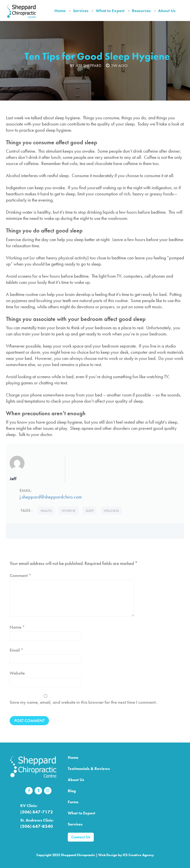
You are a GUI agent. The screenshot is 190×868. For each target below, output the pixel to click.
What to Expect (110, 11)
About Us (167, 11)
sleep (90, 511)
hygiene (69, 511)
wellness (111, 511)
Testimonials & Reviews (89, 769)
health (46, 511)
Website (17, 673)
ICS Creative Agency (138, 855)
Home (60, 11)
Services (81, 11)
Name (17, 627)
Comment (20, 575)
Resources (141, 11)
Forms (73, 802)
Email (16, 650)
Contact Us (81, 837)
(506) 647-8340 (37, 826)
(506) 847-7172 (37, 812)
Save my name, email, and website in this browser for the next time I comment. (83, 702)
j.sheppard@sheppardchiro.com (51, 497)
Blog (72, 791)
